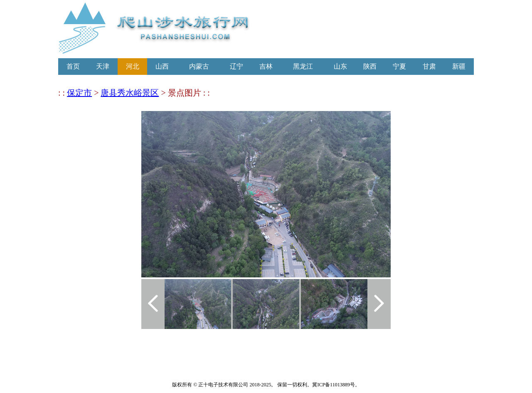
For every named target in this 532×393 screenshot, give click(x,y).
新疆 (459, 66)
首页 (73, 66)
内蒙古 (199, 66)
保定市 (79, 93)
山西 (162, 66)
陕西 (370, 66)
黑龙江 (303, 66)
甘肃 (429, 66)
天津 (103, 66)
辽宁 (236, 66)
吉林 (266, 66)
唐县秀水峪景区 (130, 93)
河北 (133, 66)
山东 (340, 66)
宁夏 (399, 66)
